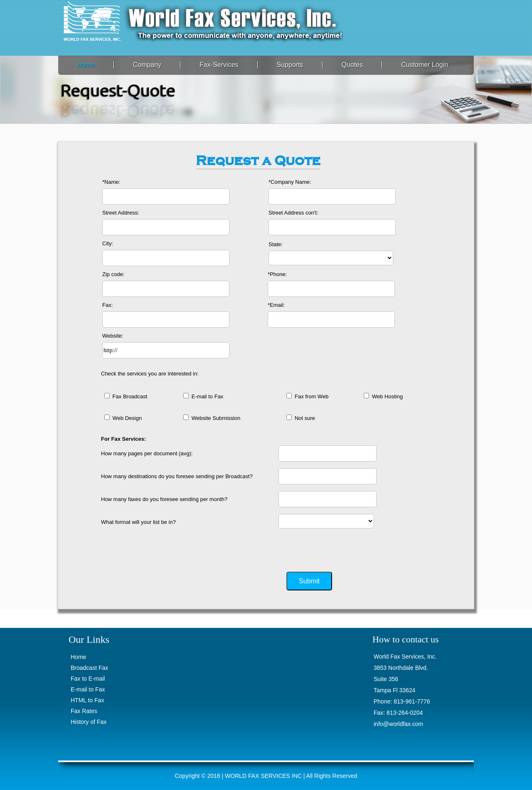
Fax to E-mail (88, 679)
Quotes (352, 65)
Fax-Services (219, 65)
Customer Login (425, 65)
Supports (290, 65)
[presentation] (342, 548)
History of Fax (89, 722)
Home (86, 65)
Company (147, 65)
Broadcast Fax (89, 668)
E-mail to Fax (88, 689)
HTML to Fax (87, 700)
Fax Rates (84, 711)
